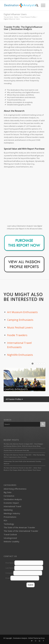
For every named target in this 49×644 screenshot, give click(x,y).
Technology (9, 524)
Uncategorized (10, 538)
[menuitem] (36, 5)
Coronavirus (9, 496)
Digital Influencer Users (15, 14)
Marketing (8, 510)
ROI (5, 520)
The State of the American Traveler (19, 527)
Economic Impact (11, 503)
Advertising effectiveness (15, 489)
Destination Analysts (13, 499)
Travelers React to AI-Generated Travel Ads (16, 450)
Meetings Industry (12, 513)
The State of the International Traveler (21, 531)
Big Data (7, 492)
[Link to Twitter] (32, 641)
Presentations (10, 517)
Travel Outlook (10, 534)
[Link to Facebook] (43, 641)
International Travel (12, 506)
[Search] (36, 5)
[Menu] (42, 5)
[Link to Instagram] (36, 641)
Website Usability (11, 541)
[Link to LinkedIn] (40, 641)
